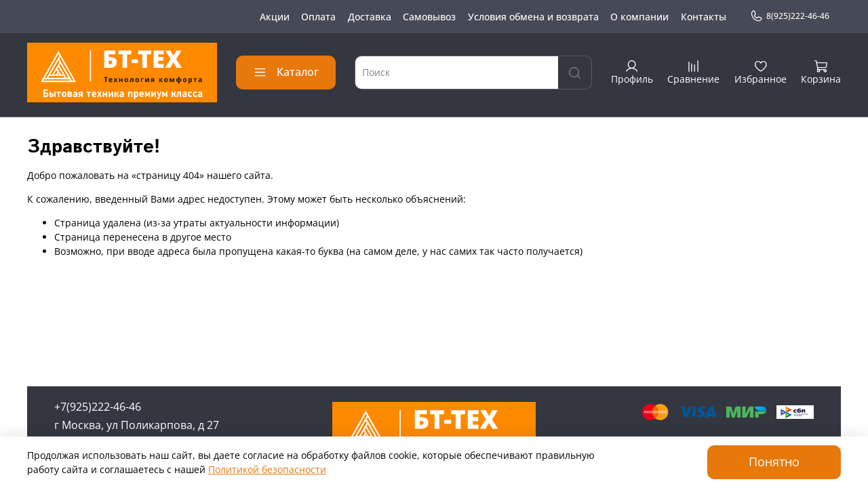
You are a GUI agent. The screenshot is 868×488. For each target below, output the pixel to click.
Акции (275, 17)
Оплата (318, 17)
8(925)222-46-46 (790, 16)
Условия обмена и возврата (533, 17)
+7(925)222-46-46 (98, 407)
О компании (639, 17)
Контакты (704, 17)
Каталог (286, 72)
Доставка (370, 17)
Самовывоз (429, 17)
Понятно (774, 462)
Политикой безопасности (267, 469)
